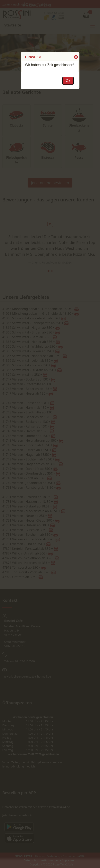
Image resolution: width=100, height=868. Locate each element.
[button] (76, 57)
